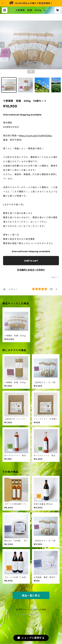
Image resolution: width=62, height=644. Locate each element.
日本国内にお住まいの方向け (31, 270)
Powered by (31, 614)
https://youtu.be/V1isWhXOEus (36, 136)
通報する (55, 277)
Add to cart (31, 261)
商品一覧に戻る (31, 596)
